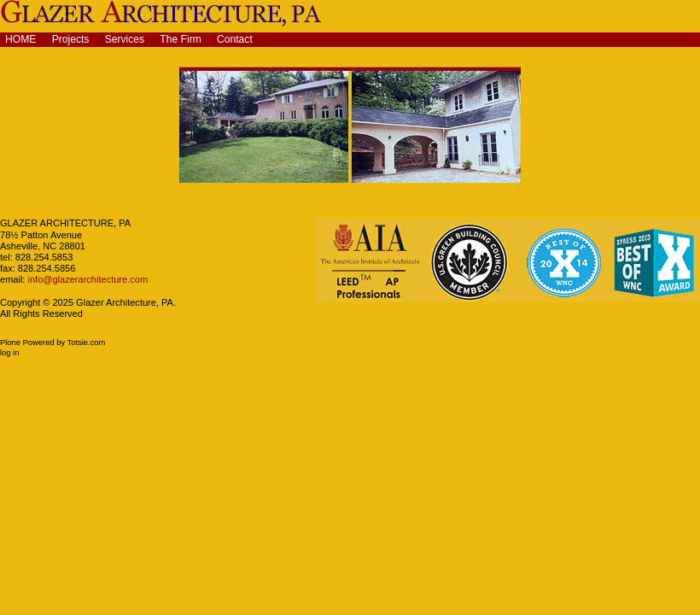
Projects (71, 39)
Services (125, 39)
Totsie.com (87, 343)
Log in (9, 353)
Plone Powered (27, 343)
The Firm (181, 39)
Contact (235, 39)
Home (20, 39)
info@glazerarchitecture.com (86, 279)
